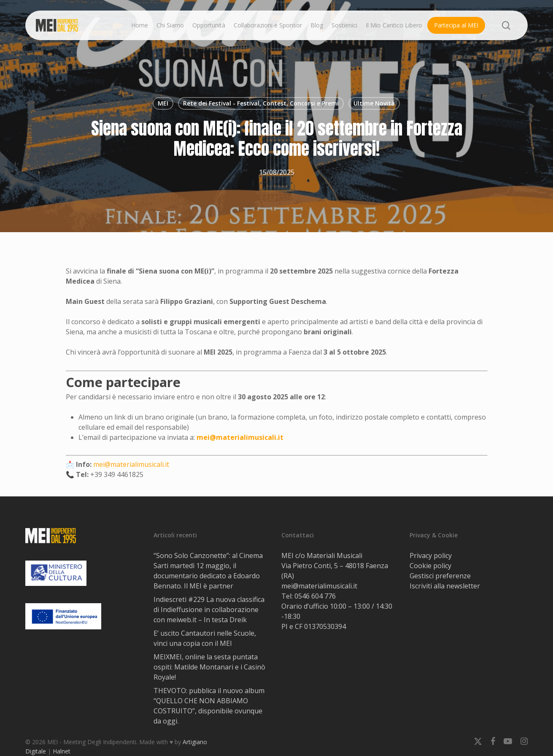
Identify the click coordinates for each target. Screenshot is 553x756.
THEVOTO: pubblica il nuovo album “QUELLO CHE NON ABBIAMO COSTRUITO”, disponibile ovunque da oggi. (209, 706)
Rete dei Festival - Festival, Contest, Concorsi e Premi (261, 103)
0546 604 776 (315, 596)
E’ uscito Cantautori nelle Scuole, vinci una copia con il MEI (205, 638)
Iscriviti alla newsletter (445, 586)
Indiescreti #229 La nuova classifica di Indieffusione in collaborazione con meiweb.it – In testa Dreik (209, 610)
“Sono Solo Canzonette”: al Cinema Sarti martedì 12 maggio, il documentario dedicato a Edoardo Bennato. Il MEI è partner (208, 571)
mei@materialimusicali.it (240, 437)
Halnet (62, 751)
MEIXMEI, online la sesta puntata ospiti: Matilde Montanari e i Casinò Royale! (209, 667)
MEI (163, 103)
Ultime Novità (374, 103)
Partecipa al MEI (456, 25)
